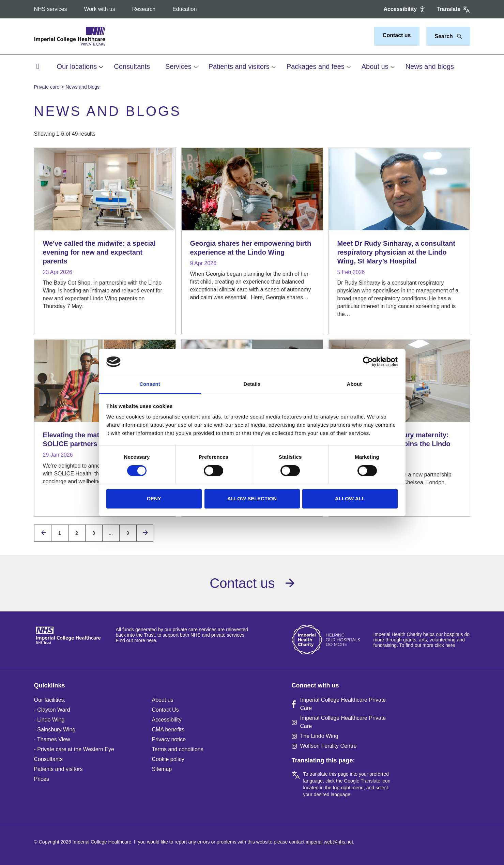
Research (144, 9)
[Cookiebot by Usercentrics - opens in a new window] (368, 362)
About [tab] (354, 384)
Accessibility (167, 720)
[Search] (458, 36)
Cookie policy (168, 759)
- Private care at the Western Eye (74, 749)
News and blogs (430, 66)
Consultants (132, 66)
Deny (154, 498)
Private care (47, 87)
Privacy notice (169, 739)
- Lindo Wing (49, 720)
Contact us (397, 35)
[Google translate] (453, 9)
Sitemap (162, 769)
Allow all (350, 498)
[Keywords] (444, 36)
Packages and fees (316, 66)
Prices (42, 779)
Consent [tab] (150, 384)
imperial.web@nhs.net (329, 842)
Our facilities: (50, 700)
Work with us (99, 9)
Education (185, 9)
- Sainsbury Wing (55, 730)
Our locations (77, 66)
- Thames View (52, 739)
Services (178, 66)
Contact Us (165, 710)
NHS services (51, 9)
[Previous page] (43, 533)
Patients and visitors (239, 66)
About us (375, 66)
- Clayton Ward (52, 710)
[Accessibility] (405, 9)
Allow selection (252, 498)
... (111, 533)
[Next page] (145, 533)
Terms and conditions (178, 749)
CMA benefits (168, 730)
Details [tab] (252, 384)
